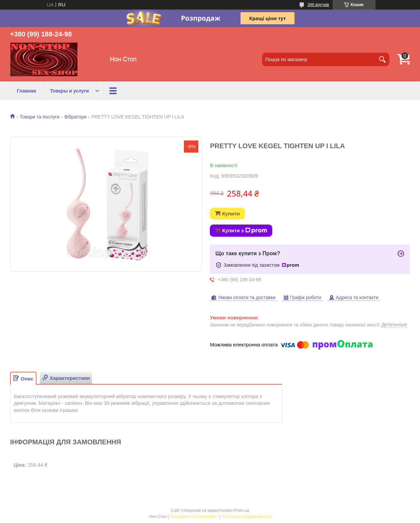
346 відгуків (318, 5)
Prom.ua (241, 511)
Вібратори (75, 117)
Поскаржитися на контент (194, 517)
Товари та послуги (39, 117)
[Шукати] (383, 59)
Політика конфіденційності (246, 517)
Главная (26, 91)
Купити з (245, 231)
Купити (231, 214)
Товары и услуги (69, 91)
